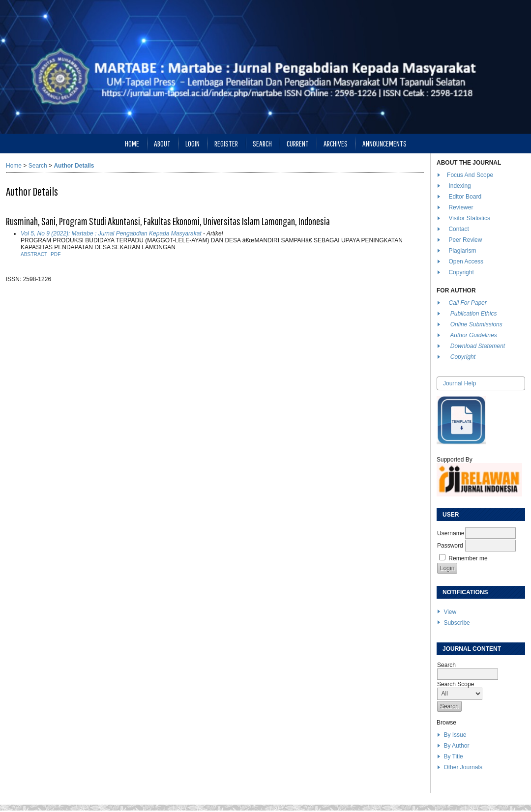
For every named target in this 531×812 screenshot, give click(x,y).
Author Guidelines (473, 335)
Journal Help (459, 383)
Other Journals (463, 767)
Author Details (74, 166)
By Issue (455, 735)
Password (450, 546)
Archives (336, 143)
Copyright (462, 272)
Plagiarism (462, 251)
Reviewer (461, 207)
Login (192, 143)
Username (451, 533)
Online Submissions (476, 324)
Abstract (34, 254)
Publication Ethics (474, 314)
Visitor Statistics (469, 218)
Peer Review (465, 240)
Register (226, 143)
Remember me (468, 558)
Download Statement (478, 346)
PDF (56, 254)
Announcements (384, 143)
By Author (456, 746)
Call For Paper (467, 303)
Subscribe (457, 623)
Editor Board (465, 197)
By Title (453, 756)
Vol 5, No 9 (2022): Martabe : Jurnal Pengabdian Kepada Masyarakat (111, 233)
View (450, 612)
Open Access (467, 261)
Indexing (459, 186)
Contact (458, 229)
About (162, 143)
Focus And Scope (470, 175)
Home (132, 143)
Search (262, 143)
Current (298, 143)
